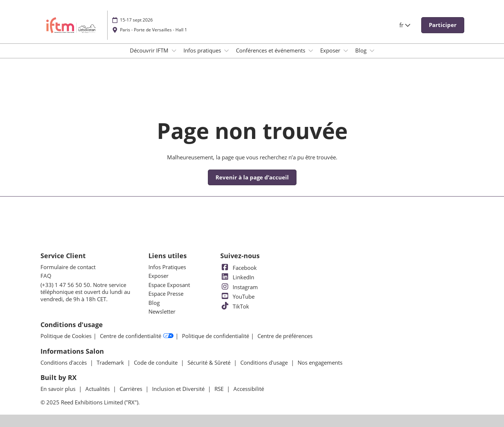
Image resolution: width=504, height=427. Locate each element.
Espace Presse (166, 294)
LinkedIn (237, 277)
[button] (443, 25)
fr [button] (405, 25)
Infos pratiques (203, 50)
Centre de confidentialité (137, 336)
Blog (362, 50)
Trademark (111, 362)
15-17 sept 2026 (136, 20)
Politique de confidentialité (216, 336)
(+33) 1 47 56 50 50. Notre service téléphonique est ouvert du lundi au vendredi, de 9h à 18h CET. (85, 292)
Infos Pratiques (167, 267)
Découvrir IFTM (150, 50)
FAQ (46, 276)
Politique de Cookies (66, 336)
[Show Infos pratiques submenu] (226, 51)
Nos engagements (320, 362)
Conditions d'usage (265, 362)
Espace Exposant (169, 285)
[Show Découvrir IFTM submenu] (174, 51)
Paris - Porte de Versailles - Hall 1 (154, 30)
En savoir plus (59, 389)
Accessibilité (249, 389)
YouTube (237, 296)
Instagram (239, 287)
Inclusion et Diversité (179, 389)
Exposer (331, 50)
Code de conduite (156, 362)
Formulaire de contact (68, 267)
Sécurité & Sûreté (210, 362)
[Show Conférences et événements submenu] (311, 51)
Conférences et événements (271, 50)
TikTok (235, 306)
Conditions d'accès (64, 362)
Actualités (98, 389)
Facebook (239, 268)
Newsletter (162, 311)
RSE (220, 389)
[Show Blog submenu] (372, 51)
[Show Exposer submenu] (346, 51)
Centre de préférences (285, 336)
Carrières (132, 389)
